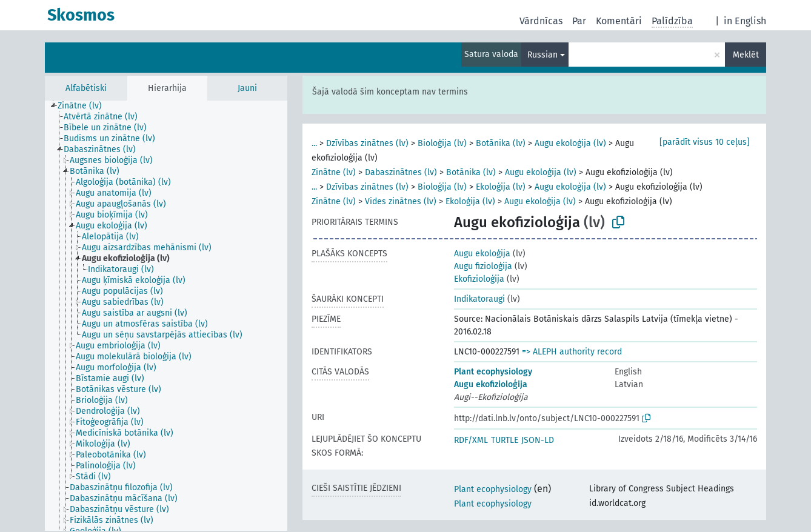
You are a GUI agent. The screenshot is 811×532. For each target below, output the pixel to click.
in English (745, 21)
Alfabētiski (86, 88)
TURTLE (505, 440)
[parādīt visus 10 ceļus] (705, 142)
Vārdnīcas (541, 21)
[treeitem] (85, 106)
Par (579, 21)
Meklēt (746, 55)
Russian (542, 55)
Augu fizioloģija (483, 266)
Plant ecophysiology (493, 372)
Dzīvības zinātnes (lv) (367, 143)
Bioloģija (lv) (442, 143)
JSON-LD (538, 440)
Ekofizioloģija (479, 279)
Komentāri (619, 21)
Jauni (247, 88)
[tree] (166, 316)
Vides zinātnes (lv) (401, 201)
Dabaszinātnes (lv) (401, 172)
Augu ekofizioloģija (491, 384)
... (314, 143)
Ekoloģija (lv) (501, 187)
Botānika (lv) (501, 143)
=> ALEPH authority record (572, 352)
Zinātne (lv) (334, 172)
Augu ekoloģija (482, 254)
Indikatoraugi (479, 299)
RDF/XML (471, 440)
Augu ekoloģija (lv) (570, 143)
